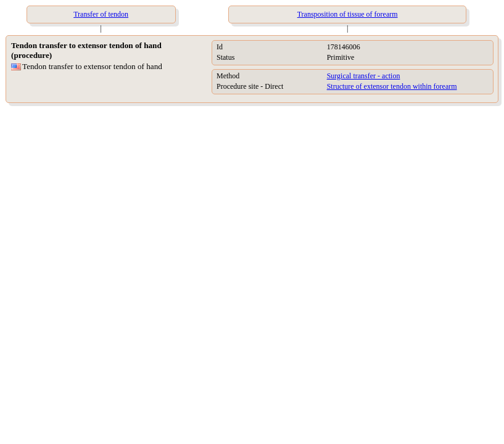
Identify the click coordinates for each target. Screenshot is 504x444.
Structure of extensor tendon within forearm (392, 86)
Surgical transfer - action (364, 76)
